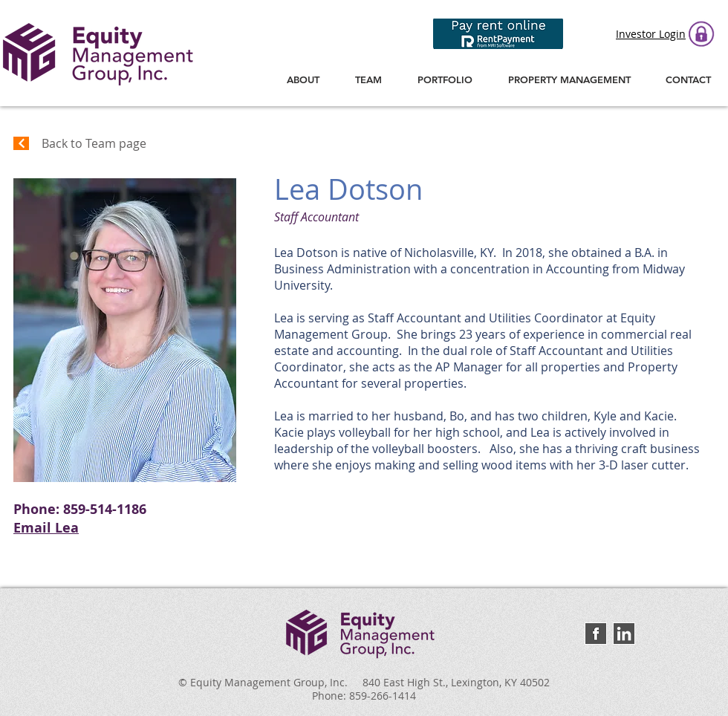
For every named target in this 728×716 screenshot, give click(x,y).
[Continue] (21, 143)
